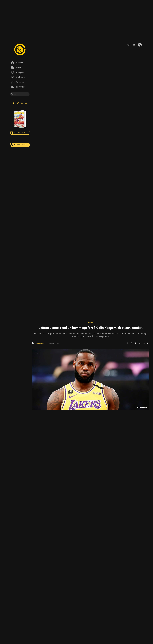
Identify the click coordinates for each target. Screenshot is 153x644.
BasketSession (41, 343)
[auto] (129, 45)
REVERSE (18, 87)
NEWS (91, 322)
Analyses (18, 72)
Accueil (17, 63)
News (16, 67)
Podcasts (18, 77)
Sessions (18, 82)
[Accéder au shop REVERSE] (134, 45)
